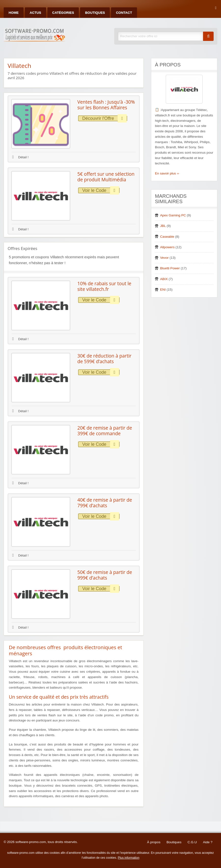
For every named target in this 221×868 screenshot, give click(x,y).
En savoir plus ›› (167, 173)
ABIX (164, 279)
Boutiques (95, 13)
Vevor (164, 258)
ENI (163, 290)
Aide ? (208, 842)
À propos (154, 842)
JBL (163, 226)
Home (14, 13)
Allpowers (167, 247)
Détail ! (20, 157)
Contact (124, 13)
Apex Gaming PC (173, 215)
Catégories (63, 13)
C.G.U (192, 842)
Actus (35, 13)
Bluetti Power (170, 268)
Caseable (167, 237)
